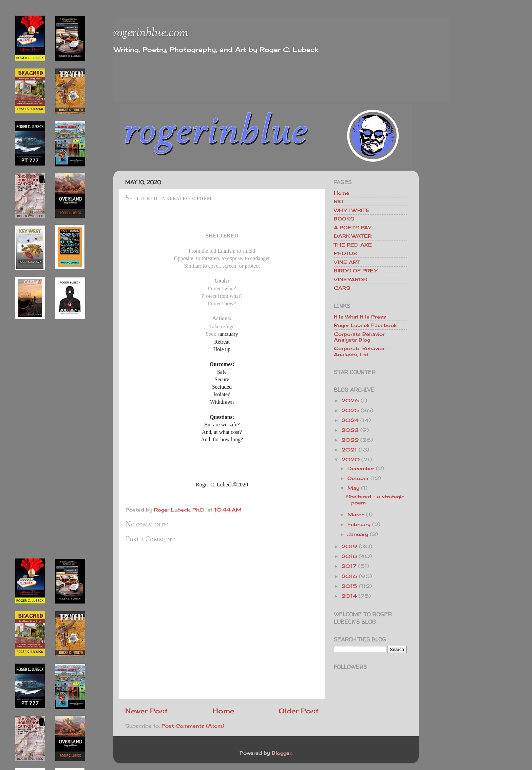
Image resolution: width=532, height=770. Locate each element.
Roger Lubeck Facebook (365, 325)
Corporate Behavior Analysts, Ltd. (359, 351)
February (359, 524)
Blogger (282, 753)
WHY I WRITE (352, 210)
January (358, 534)
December (361, 468)
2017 (349, 566)
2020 (350, 459)
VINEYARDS (350, 279)
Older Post (299, 711)
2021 (349, 450)
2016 (349, 576)
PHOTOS (346, 253)
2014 (349, 596)
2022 (350, 440)
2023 (350, 430)
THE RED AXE (353, 245)
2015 (349, 586)
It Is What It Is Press (360, 317)
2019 (349, 546)
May (353, 488)
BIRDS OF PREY (356, 271)
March (356, 514)
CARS (342, 288)
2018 (349, 556)
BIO (339, 201)
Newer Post (146, 711)
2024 (350, 420)
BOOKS (344, 219)
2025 (350, 410)
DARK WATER (353, 236)
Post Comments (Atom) (193, 726)
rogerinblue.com (151, 33)
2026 (350, 400)
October (358, 478)
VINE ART (347, 262)
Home (223, 711)
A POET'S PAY (353, 227)
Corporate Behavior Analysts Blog (359, 337)
